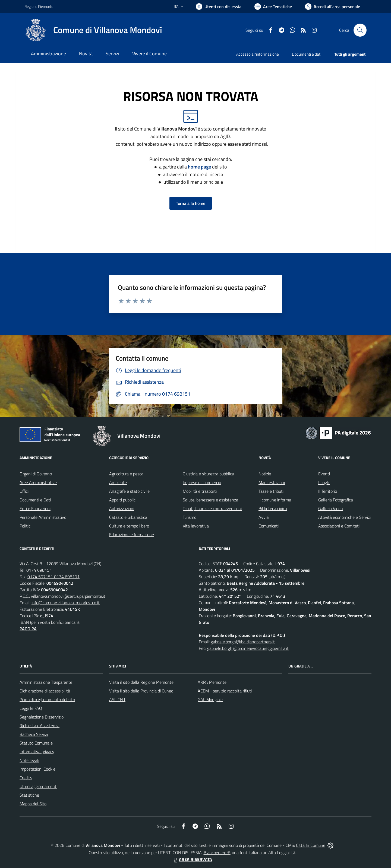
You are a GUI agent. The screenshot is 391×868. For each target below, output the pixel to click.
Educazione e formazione (132, 535)
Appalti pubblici (123, 500)
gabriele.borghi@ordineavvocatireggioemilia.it (248, 648)
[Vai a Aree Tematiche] (273, 7)
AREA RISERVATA (192, 859)
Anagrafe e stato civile (129, 491)
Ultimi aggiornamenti (38, 786)
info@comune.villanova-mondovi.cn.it (66, 603)
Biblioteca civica (273, 508)
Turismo (190, 517)
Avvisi (264, 517)
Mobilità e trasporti (200, 491)
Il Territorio (328, 491)
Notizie (265, 474)
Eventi (324, 474)
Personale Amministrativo (43, 517)
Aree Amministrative (38, 482)
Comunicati (269, 526)
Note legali (29, 760)
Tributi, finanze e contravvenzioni (212, 508)
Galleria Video (330, 508)
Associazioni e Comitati (339, 526)
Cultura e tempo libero (129, 526)
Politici (25, 526)
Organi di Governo (36, 474)
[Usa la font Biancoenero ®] (219, 7)
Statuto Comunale (36, 743)
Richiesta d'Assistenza (40, 726)
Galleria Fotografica (336, 500)
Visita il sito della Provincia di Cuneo (141, 691)
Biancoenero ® (217, 853)
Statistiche (29, 795)
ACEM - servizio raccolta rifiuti (225, 691)
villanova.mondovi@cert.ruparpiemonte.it (68, 596)
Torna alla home (191, 203)
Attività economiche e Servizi (344, 517)
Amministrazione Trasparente (46, 682)
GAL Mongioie (210, 700)
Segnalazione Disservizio (42, 717)
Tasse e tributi (271, 491)
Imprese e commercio (202, 482)
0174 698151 (39, 570)
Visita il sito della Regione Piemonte (141, 682)
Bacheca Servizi (34, 734)
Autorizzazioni (122, 508)
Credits (26, 778)
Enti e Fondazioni (35, 508)
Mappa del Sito (33, 804)
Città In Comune (311, 845)
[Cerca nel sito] (360, 30)
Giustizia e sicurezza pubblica (208, 474)
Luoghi (324, 482)
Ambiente (118, 482)
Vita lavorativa (196, 526)
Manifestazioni (272, 482)
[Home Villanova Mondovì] (93, 30)
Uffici (24, 491)
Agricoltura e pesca (126, 474)
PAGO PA (28, 629)
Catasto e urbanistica (128, 517)
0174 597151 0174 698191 (53, 577)
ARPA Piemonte (212, 682)
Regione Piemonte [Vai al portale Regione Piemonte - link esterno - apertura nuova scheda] (39, 6)
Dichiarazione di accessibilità (45, 691)
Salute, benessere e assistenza (210, 500)
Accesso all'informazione (258, 54)
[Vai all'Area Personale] (332, 7)
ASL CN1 (117, 700)
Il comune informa (275, 500)
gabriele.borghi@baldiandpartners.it (243, 642)
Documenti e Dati (35, 500)
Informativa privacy (37, 752)
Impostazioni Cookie (37, 769)
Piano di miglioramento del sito (47, 700)
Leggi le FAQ (31, 708)
